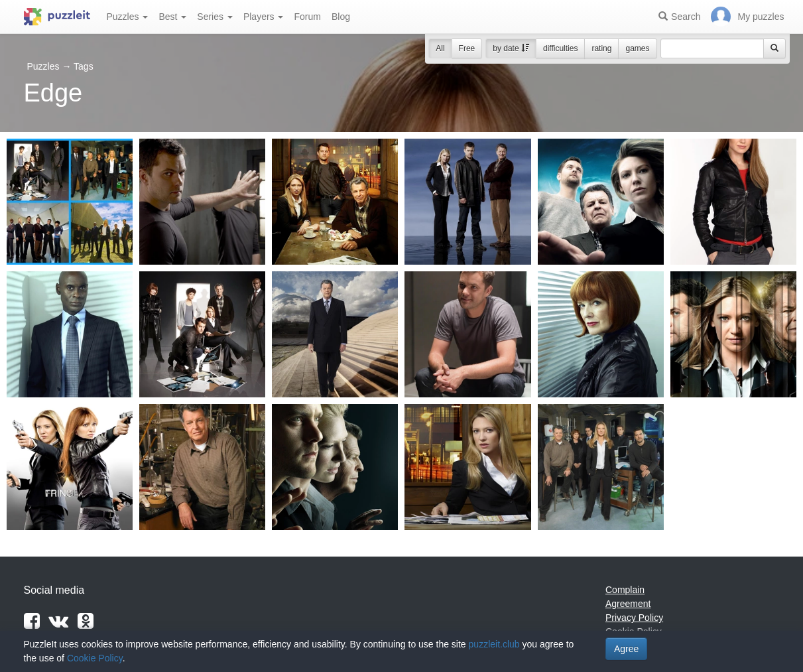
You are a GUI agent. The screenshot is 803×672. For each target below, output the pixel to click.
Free (467, 48)
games (637, 48)
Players (264, 17)
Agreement (628, 604)
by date (511, 48)
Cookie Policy (95, 658)
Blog (341, 17)
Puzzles (128, 17)
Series (215, 17)
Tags (84, 66)
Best (172, 17)
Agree (626, 649)
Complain (625, 590)
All (440, 48)
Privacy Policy (634, 618)
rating (601, 48)
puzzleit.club (494, 644)
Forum (307, 17)
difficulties (560, 48)
